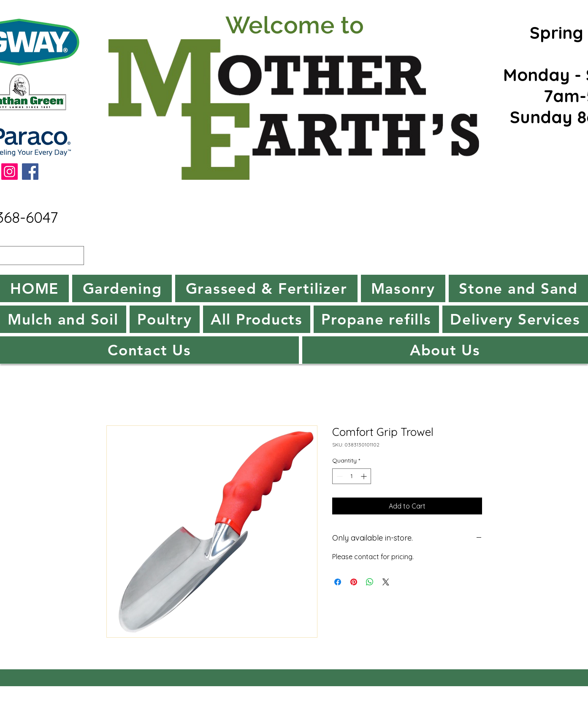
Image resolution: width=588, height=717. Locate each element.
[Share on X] (386, 582)
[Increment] (364, 476)
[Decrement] (339, 476)
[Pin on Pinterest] (354, 582)
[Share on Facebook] (338, 582)
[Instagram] (9, 172)
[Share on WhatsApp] (370, 582)
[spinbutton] (352, 476)
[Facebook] (30, 172)
